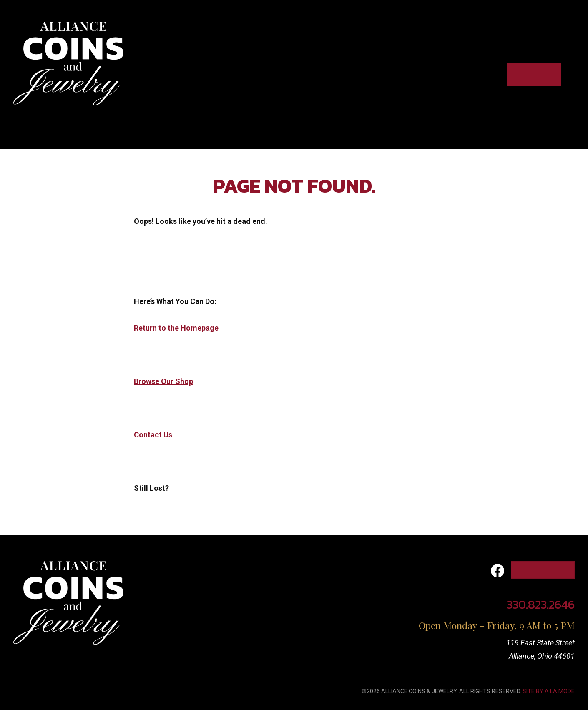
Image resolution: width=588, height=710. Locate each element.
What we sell (384, 74)
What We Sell (248, 586)
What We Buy (247, 568)
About (435, 74)
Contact (476, 74)
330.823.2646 (209, 515)
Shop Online (534, 74)
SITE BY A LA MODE (549, 691)
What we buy (320, 74)
